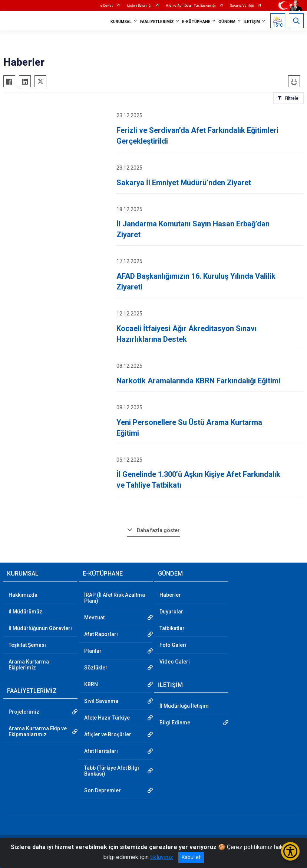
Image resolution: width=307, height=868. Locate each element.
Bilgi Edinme (175, 723)
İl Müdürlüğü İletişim (184, 706)
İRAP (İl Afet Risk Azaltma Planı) (115, 598)
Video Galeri (175, 662)
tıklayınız (162, 857)
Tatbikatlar (172, 628)
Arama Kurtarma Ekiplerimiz (29, 665)
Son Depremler (103, 790)
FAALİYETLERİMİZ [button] (157, 22)
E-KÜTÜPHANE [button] (196, 22)
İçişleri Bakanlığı (139, 6)
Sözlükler (96, 668)
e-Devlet (107, 6)
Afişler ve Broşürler (108, 734)
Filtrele (292, 98)
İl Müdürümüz (25, 612)
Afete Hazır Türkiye (107, 718)
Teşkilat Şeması (27, 645)
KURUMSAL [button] (121, 22)
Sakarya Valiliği (242, 6)
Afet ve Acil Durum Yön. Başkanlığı (191, 6)
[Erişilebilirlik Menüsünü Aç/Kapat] (290, 851)
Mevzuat (94, 618)
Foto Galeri (173, 645)
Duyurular (171, 612)
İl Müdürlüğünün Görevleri (40, 628)
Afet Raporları (101, 634)
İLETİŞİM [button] (252, 22)
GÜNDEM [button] (227, 22)
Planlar (93, 651)
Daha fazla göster (158, 530)
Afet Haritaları (101, 751)
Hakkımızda (23, 595)
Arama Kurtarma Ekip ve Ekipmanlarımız (38, 731)
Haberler (170, 595)
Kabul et (191, 857)
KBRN (91, 684)
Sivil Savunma (101, 701)
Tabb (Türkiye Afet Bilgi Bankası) (112, 771)
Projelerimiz (24, 712)
